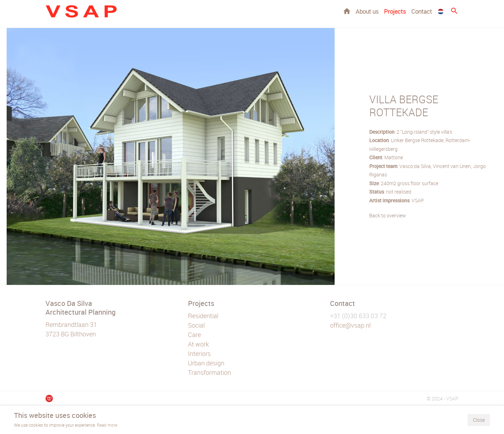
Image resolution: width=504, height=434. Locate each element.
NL (441, 12)
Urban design (206, 363)
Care (194, 335)
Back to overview (388, 215)
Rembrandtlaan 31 (71, 324)
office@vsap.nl (350, 325)
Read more (107, 425)
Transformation (209, 372)
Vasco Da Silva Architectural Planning (80, 308)
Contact (422, 11)
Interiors (199, 353)
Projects (395, 11)
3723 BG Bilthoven (71, 334)
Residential (203, 316)
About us (367, 11)
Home (347, 11)
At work (198, 344)
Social (196, 325)
